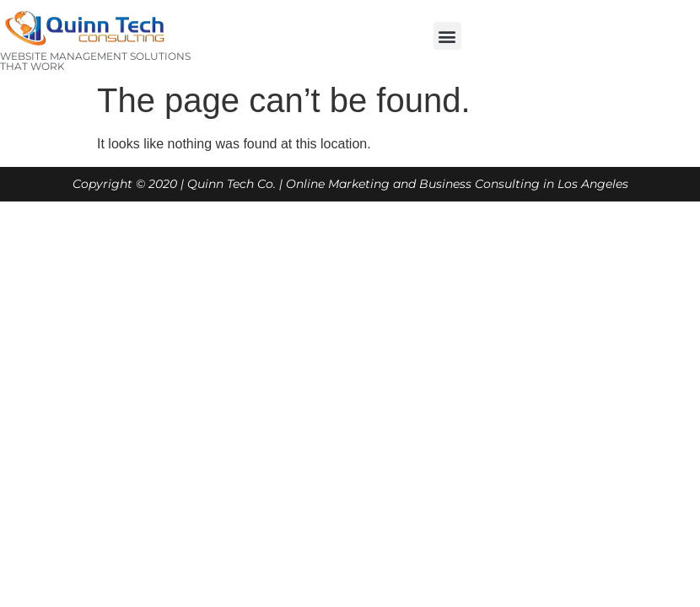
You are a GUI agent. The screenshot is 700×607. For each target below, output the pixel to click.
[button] (447, 36)
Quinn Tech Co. (232, 184)
